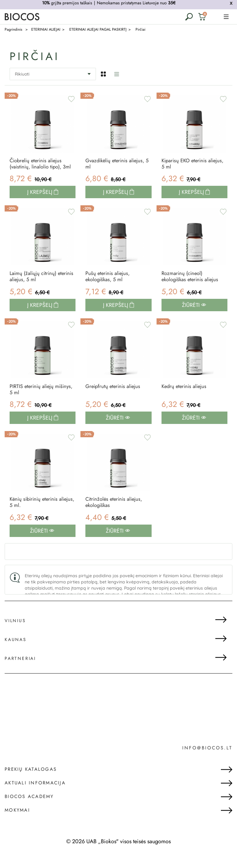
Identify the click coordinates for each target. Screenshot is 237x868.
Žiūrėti (194, 316)
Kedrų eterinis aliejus (185, 398)
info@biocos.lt (207, 763)
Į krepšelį (41, 201)
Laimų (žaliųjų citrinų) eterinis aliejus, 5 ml (35, 287)
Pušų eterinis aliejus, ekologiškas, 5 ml (109, 287)
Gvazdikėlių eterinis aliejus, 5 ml (117, 165)
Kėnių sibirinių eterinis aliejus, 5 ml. (35, 517)
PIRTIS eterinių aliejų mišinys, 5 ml (33, 402)
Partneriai (20, 674)
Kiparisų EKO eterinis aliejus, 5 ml (186, 165)
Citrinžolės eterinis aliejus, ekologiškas (116, 517)
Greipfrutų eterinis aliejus (115, 398)
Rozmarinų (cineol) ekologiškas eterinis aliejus (192, 287)
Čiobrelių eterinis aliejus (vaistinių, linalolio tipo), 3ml (38, 168)
